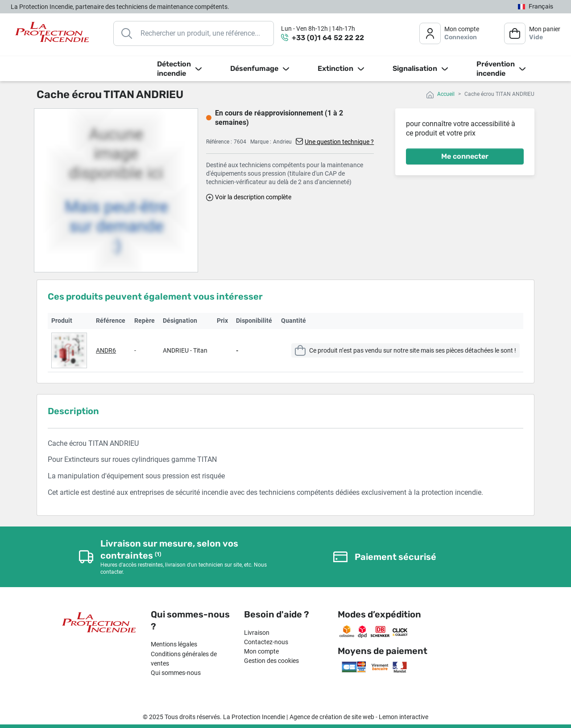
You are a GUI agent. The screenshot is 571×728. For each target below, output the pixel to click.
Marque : (261, 142)
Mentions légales (174, 644)
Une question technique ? (339, 142)
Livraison (257, 633)
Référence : (219, 142)
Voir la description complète (253, 197)
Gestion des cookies (271, 661)
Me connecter (465, 156)
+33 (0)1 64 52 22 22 (328, 38)
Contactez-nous (266, 642)
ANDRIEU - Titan (185, 350)
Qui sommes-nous (176, 673)
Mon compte (261, 651)
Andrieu (282, 142)
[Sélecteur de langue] (536, 7)
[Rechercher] (194, 33)
